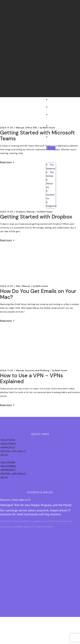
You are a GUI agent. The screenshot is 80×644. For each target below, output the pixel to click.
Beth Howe (40, 286)
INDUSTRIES (8, 444)
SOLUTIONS (8, 440)
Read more (7, 240)
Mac (18, 286)
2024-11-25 (6, 286)
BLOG (4, 455)
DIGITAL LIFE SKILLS (13, 451)
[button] (51, 148)
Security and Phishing (37, 371)
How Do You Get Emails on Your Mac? (38, 294)
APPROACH (8, 448)
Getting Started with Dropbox (36, 217)
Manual (26, 286)
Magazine (52, 140)
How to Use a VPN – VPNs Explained (31, 378)
